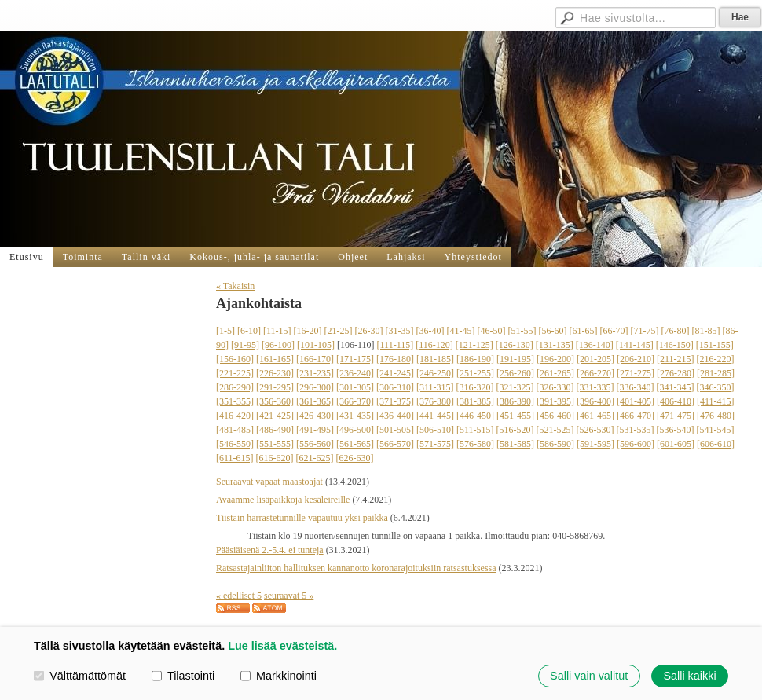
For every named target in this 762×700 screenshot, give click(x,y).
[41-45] (461, 331)
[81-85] (706, 331)
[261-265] (555, 373)
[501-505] (395, 430)
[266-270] (595, 373)
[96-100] (278, 345)
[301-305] (355, 387)
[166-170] (315, 359)
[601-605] (676, 444)
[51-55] (522, 331)
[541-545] (716, 430)
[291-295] (275, 387)
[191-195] (515, 359)
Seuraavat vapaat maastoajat (269, 482)
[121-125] (474, 345)
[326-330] (555, 387)
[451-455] (515, 416)
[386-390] (515, 401)
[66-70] (614, 331)
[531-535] (636, 430)
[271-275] (636, 373)
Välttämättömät (80, 676)
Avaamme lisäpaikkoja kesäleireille (283, 500)
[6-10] (249, 331)
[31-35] (400, 331)
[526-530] (595, 430)
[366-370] (355, 401)
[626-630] (355, 458)
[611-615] (235, 458)
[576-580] (475, 444)
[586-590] (555, 444)
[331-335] (595, 387)
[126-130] (515, 345)
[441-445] (435, 416)
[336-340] (636, 387)
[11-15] (277, 331)
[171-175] (355, 359)
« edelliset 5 (239, 596)
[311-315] (435, 387)
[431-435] (355, 416)
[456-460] (555, 416)
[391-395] (555, 401)
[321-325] (515, 387)
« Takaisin (235, 286)
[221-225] (235, 373)
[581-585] (515, 444)
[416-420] (235, 416)
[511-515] (475, 430)
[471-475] (676, 416)
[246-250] (435, 373)
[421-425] (275, 416)
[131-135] (555, 345)
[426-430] (315, 416)
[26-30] (369, 331)
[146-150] (675, 345)
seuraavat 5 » (289, 596)
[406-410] (676, 401)
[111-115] (396, 345)
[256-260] (515, 373)
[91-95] (245, 345)
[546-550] (235, 444)
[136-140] (595, 345)
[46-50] (492, 331)
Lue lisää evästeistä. (282, 646)
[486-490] (275, 430)
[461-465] (595, 416)
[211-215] (676, 359)
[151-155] (715, 345)
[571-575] (435, 444)
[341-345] (676, 387)
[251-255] (475, 373)
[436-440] (395, 416)
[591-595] (595, 444)
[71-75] (645, 331)
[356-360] (275, 401)
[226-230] (275, 373)
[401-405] (636, 401)
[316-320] (475, 387)
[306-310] (395, 387)
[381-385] (475, 401)
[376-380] (435, 401)
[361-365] (315, 401)
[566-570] (395, 444)
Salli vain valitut (589, 676)
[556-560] (315, 444)
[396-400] (595, 401)
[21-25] (339, 331)
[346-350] (716, 387)
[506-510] (435, 430)
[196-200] (555, 359)
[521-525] (555, 430)
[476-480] (716, 416)
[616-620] (275, 458)
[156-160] (235, 359)
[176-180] (395, 359)
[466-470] (636, 416)
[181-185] (435, 359)
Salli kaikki (689, 676)
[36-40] (430, 331)
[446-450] (475, 416)
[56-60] (553, 331)
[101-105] (316, 345)
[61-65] (584, 331)
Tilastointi (183, 676)
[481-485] (235, 430)
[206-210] (636, 359)
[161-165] (275, 359)
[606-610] (716, 444)
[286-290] (235, 387)
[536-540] (676, 430)
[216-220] (716, 359)
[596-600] (636, 444)
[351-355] (235, 401)
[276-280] (676, 373)
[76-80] (676, 331)
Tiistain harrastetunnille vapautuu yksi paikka (302, 518)
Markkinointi (278, 676)
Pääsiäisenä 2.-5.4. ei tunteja (270, 550)
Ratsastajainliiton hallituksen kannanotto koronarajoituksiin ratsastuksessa (356, 568)
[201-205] (595, 359)
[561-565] (355, 444)
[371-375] (395, 401)
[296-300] (315, 387)
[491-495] (315, 430)
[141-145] (635, 345)
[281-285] (716, 373)
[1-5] (225, 331)
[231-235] (315, 373)
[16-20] (308, 331)
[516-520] (515, 430)
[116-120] (434, 345)
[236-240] (355, 373)
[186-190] (475, 359)
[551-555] (275, 444)
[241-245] (395, 373)
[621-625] (315, 458)
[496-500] (355, 430)
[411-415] (716, 401)
